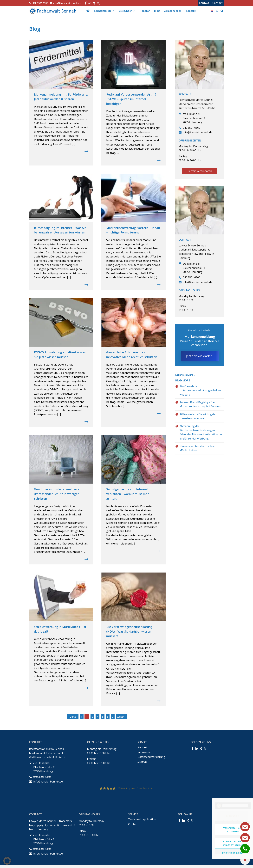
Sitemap (142, 762)
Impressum (144, 752)
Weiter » (121, 717)
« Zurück (73, 717)
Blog (157, 11)
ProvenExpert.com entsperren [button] (233, 830)
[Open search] (217, 11)
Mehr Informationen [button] (233, 853)
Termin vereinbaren (200, 171)
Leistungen (127, 11)
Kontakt (204, 3)
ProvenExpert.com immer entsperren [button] (233, 843)
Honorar (145, 11)
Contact (217, 3)
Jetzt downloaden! (200, 356)
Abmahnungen (173, 11)
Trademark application (142, 819)
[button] (7, 861)
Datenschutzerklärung (151, 757)
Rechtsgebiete (104, 11)
